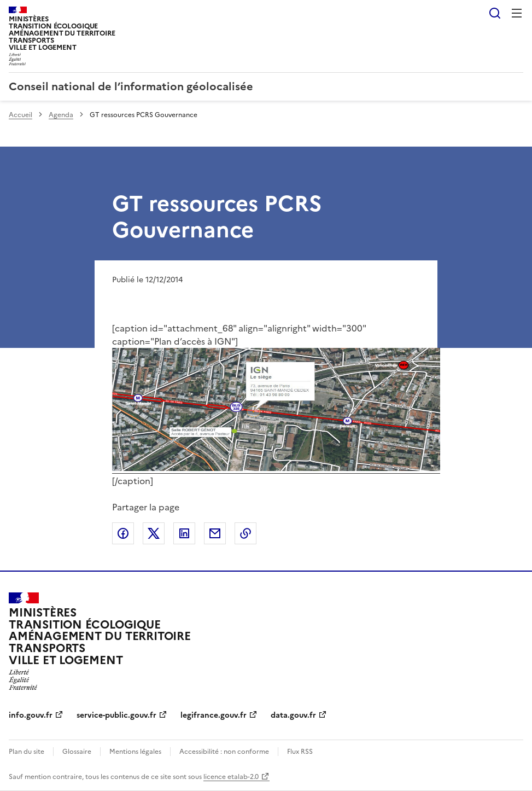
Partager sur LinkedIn (184, 533)
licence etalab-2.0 (231, 777)
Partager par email (215, 533)
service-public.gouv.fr (116, 715)
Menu (517, 13)
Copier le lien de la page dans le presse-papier (245, 533)
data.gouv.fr (293, 715)
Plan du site (27, 752)
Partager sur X (154, 533)
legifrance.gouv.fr (214, 715)
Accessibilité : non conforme (224, 752)
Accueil (21, 115)
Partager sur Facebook (123, 533)
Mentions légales (135, 752)
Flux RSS (300, 752)
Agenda (61, 115)
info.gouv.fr (31, 715)
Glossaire (77, 752)
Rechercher (495, 13)
